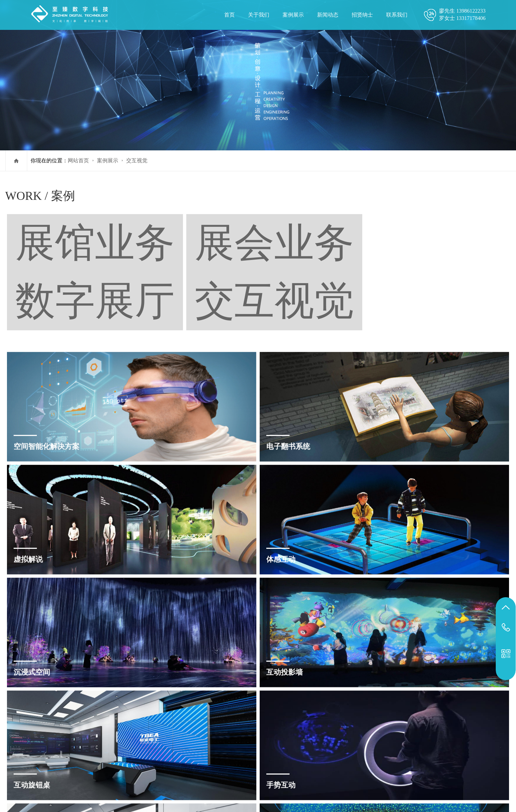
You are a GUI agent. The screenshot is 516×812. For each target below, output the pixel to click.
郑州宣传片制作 (304, 790)
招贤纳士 (362, 15)
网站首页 (78, 161)
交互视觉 (137, 161)
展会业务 (412, 196)
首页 (229, 15)
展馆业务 (371, 196)
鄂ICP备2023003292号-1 (379, 757)
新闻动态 (328, 15)
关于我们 (259, 15)
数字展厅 (454, 196)
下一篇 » (271, 704)
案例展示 (293, 15)
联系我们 (397, 15)
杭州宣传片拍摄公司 (352, 790)
